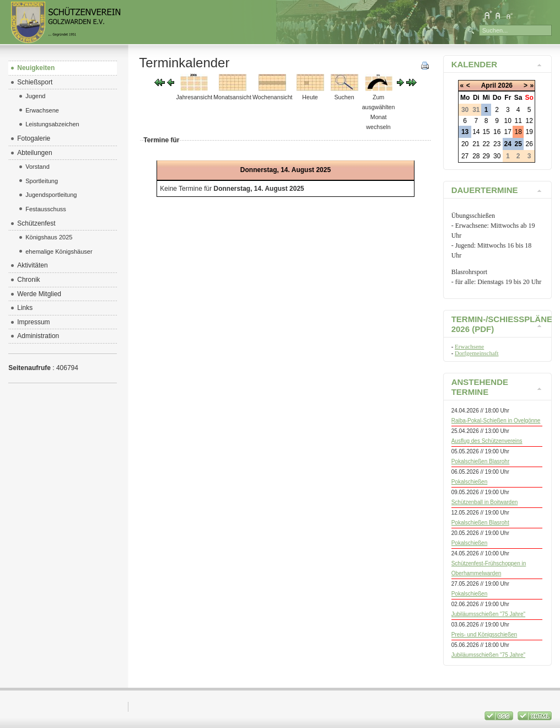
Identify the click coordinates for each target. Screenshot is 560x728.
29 (486, 156)
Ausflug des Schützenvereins (487, 441)
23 (497, 144)
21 (476, 144)
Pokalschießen (470, 482)
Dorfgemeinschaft (476, 353)
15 (486, 132)
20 (465, 144)
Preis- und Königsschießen (484, 635)
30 (497, 156)
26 (529, 144)
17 (508, 132)
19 (529, 132)
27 (465, 156)
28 (476, 156)
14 (476, 132)
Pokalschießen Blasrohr (481, 461)
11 (518, 121)
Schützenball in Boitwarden (485, 502)
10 (508, 121)
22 (486, 144)
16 (497, 132)
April (489, 85)
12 (529, 121)
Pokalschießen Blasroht (480, 523)
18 (518, 132)
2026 (505, 85)
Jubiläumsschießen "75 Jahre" (488, 614)
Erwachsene (469, 346)
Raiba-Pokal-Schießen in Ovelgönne (496, 421)
